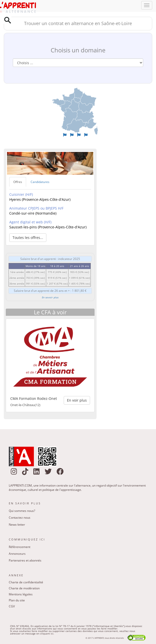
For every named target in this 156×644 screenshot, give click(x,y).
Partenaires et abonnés (25, 560)
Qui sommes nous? (22, 511)
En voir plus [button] (77, 400)
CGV (12, 606)
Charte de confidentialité (26, 582)
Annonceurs (17, 554)
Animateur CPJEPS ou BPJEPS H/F (36, 208)
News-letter (17, 525)
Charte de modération (24, 588)
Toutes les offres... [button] (28, 238)
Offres (18, 182)
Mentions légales (21, 594)
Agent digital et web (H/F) (30, 222)
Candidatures (40, 182)
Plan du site (17, 600)
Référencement (20, 547)
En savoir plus (50, 297)
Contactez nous (20, 518)
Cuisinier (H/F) (21, 194)
